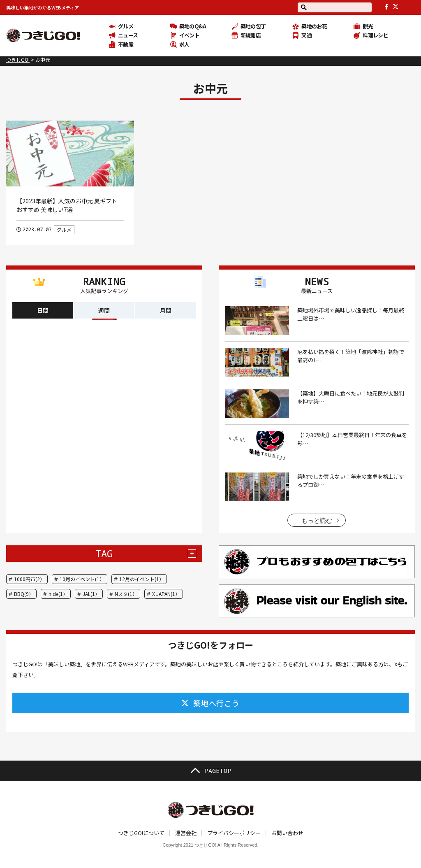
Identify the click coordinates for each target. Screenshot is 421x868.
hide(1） (58, 594)
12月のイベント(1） (142, 579)
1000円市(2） (29, 579)
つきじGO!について (141, 833)
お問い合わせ (287, 833)
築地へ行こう (210, 703)
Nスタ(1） (126, 594)
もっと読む (317, 520)
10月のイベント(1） (82, 579)
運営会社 (186, 833)
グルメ (64, 229)
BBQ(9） (24, 594)
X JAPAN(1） (166, 594)
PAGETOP (210, 771)
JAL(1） (91, 594)
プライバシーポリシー (234, 833)
